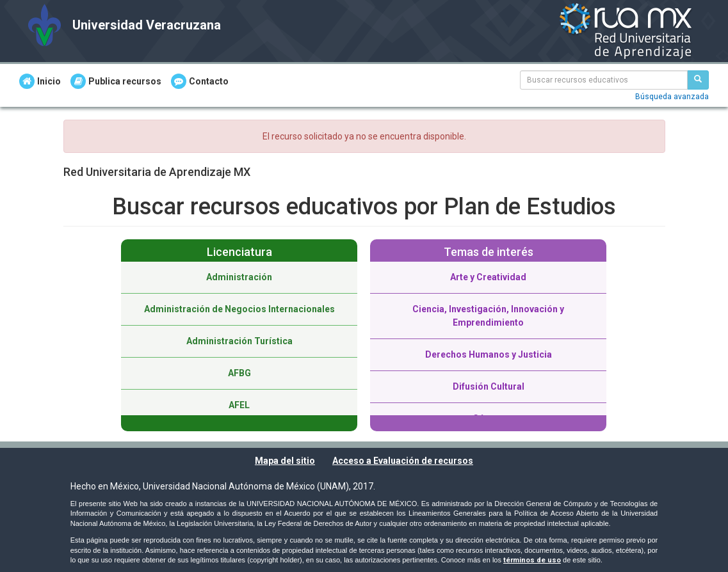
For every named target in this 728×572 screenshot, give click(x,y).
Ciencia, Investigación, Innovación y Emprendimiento (488, 316)
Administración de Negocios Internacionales (239, 309)
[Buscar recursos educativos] (698, 80)
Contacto (200, 81)
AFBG (239, 373)
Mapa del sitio (285, 461)
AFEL (239, 405)
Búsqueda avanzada (672, 97)
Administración (239, 277)
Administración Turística (239, 341)
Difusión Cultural (489, 386)
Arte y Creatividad (488, 277)
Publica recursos (116, 81)
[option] (239, 335)
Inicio (40, 81)
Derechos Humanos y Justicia (489, 354)
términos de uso (532, 560)
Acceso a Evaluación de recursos (403, 461)
